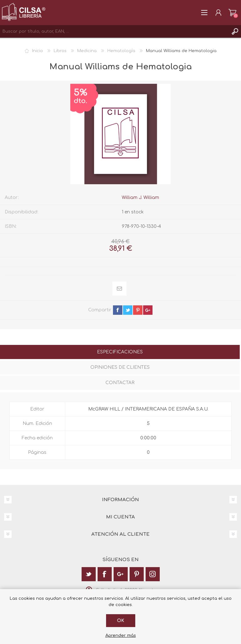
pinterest (138, 310)
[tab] (120, 353)
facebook (118, 310)
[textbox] (114, 31)
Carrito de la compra (232, 13)
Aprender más (121, 636)
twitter (128, 310)
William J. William (140, 198)
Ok (121, 621)
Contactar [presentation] (120, 383)
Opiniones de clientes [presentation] (120, 367)
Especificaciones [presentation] (120, 352)
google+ (148, 310)
